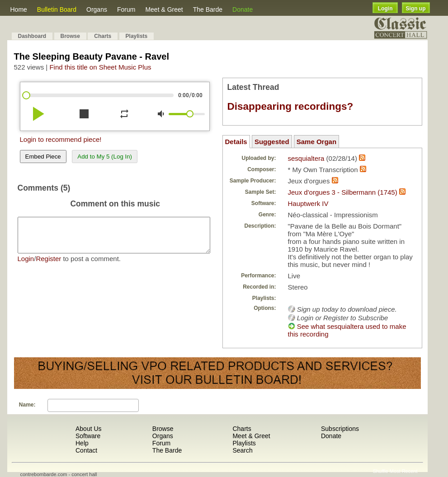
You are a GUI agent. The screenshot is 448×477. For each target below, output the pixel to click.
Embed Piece (43, 157)
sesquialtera (306, 158)
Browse (70, 36)
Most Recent (404, 471)
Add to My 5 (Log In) (105, 157)
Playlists (137, 36)
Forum (126, 9)
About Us (89, 429)
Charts (103, 36)
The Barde (208, 9)
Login (385, 9)
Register (48, 265)
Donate (243, 9)
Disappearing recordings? (290, 106)
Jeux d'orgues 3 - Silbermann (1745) (343, 192)
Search (242, 450)
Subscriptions (340, 429)
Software (88, 436)
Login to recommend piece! (61, 139)
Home (19, 9)
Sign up (416, 9)
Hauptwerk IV (308, 203)
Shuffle (381, 471)
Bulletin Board (57, 9)
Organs (97, 9)
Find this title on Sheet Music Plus (100, 67)
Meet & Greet (164, 9)
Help (82, 443)
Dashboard (32, 36)
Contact (86, 450)
